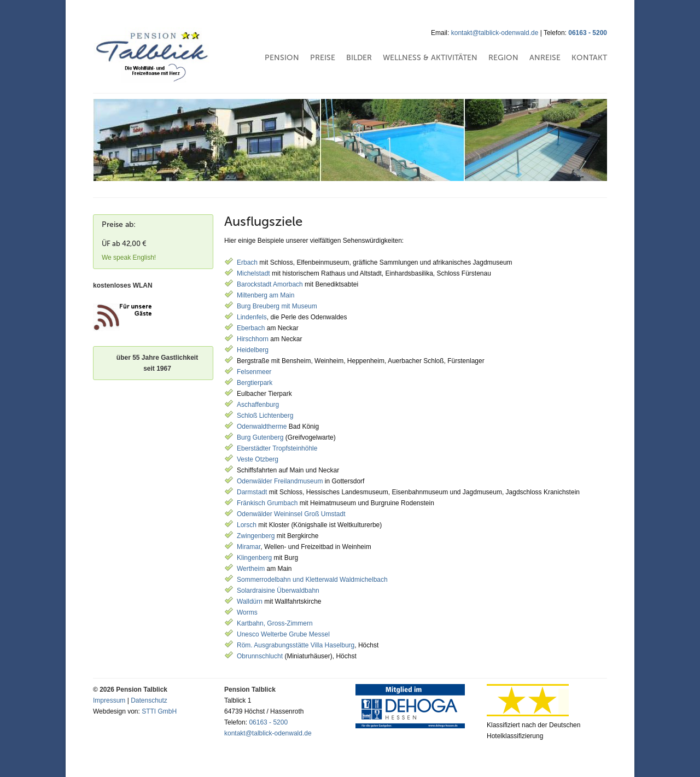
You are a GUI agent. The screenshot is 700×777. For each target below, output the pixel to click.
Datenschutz (149, 700)
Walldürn (250, 601)
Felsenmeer (254, 372)
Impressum (109, 700)
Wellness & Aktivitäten (430, 58)
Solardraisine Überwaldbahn (278, 591)
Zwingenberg (257, 536)
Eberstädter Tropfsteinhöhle (277, 448)
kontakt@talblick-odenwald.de (495, 33)
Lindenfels (252, 317)
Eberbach (251, 328)
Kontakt (589, 58)
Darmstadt (252, 492)
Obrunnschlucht (261, 656)
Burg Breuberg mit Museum (277, 306)
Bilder (359, 58)
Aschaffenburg (258, 405)
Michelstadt (253, 273)
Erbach (247, 262)
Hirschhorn (253, 339)
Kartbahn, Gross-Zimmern (275, 623)
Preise (323, 58)
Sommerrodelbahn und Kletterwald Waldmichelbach (312, 580)
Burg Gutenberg (260, 437)
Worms (247, 612)
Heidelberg (253, 350)
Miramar (249, 547)
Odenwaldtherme (262, 427)
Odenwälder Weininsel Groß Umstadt (291, 514)
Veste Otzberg (258, 459)
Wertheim (251, 569)
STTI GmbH (159, 711)
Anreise (545, 58)
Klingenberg (254, 558)
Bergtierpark (255, 383)
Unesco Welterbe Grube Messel (283, 634)
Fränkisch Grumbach (267, 503)
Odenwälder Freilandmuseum (280, 481)
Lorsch (247, 525)
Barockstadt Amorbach (270, 284)
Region (503, 58)
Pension (282, 58)
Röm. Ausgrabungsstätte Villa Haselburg (296, 645)
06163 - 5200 (588, 33)
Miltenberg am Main (266, 295)
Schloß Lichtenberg (265, 416)
